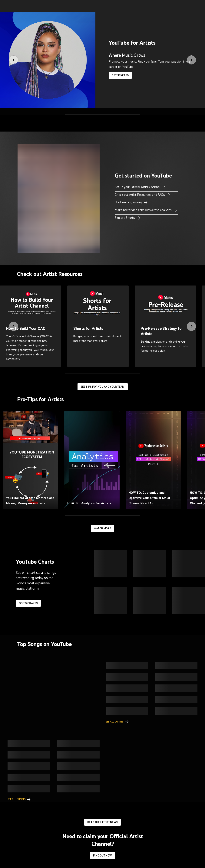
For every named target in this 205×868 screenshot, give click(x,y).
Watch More (102, 528)
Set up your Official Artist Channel (138, 187)
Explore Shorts (125, 218)
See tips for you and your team (103, 387)
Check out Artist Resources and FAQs (140, 195)
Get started (120, 75)
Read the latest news (102, 822)
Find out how (102, 856)
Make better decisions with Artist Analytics (143, 210)
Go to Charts (28, 603)
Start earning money (129, 202)
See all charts (115, 722)
